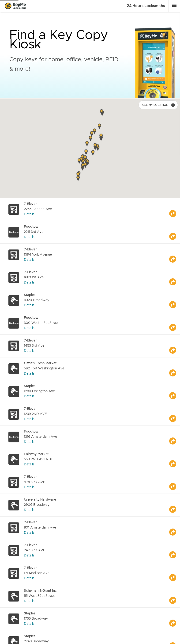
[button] (101, 137)
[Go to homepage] (17, 6)
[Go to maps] (175, 209)
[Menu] (174, 5)
